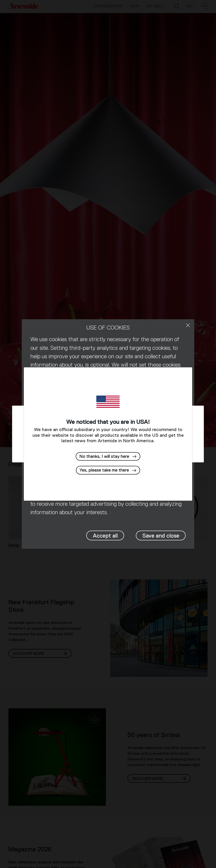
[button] (108, 470)
